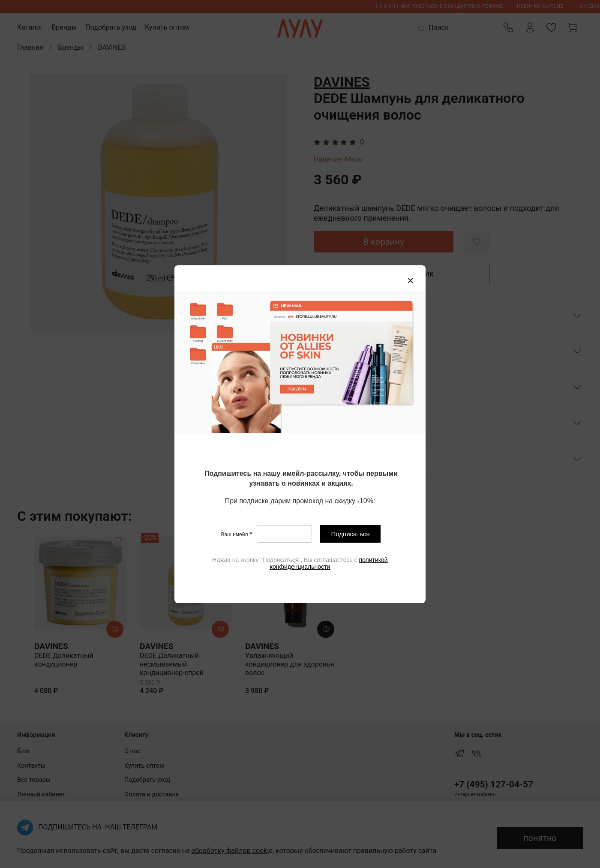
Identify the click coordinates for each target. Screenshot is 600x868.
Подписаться (351, 534)
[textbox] (301, 479)
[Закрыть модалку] (411, 281)
